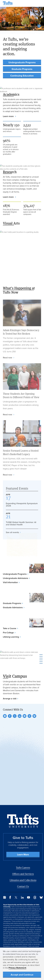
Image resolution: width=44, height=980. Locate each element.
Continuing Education (22, 76)
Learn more (9, 116)
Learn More (23, 855)
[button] (39, 26)
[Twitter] (15, 716)
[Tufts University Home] (8, 3)
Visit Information (10, 582)
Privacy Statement (17, 968)
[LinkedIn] (20, 716)
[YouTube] (25, 716)
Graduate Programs (22, 69)
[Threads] (29, 716)
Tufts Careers (23, 868)
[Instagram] (5, 716)
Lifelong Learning (11, 637)
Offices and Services (23, 874)
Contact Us (23, 886)
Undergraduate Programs (22, 62)
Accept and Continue (22, 975)
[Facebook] (10, 716)
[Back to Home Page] (23, 821)
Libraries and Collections (23, 880)
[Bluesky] (34, 716)
